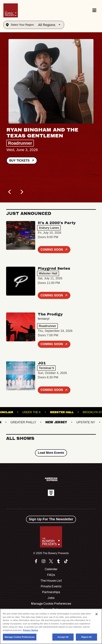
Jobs (51, 598)
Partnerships (51, 592)
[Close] (97, 614)
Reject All (86, 637)
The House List (51, 581)
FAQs (51, 575)
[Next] (21, 192)
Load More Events (51, 453)
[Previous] (10, 192)
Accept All (63, 637)
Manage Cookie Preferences (51, 604)
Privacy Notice (31, 630)
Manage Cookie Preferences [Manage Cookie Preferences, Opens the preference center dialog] (20, 637)
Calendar (51, 569)
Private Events (51, 586)
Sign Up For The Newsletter (51, 519)
